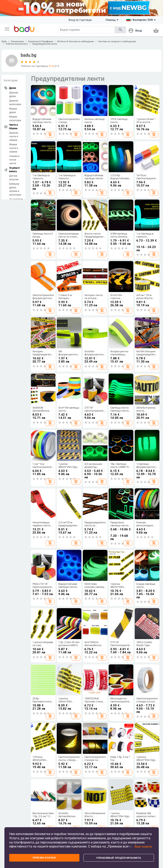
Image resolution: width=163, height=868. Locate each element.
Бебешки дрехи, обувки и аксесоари (15, 189)
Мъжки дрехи (13, 111)
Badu (4, 42)
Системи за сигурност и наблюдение (117, 42)
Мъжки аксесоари (15, 119)
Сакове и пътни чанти (14, 160)
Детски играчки (14, 178)
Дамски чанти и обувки (14, 136)
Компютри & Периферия (40, 42)
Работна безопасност (17, 44)
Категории (11, 80)
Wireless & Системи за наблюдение (75, 42)
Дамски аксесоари (15, 102)
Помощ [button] (112, 20)
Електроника (17, 42)
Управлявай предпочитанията (119, 858)
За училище (16, 199)
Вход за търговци (80, 20)
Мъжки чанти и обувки (14, 148)
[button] (7, 29)
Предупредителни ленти (45, 44)
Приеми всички (44, 858)
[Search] (86, 30)
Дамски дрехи (14, 94)
